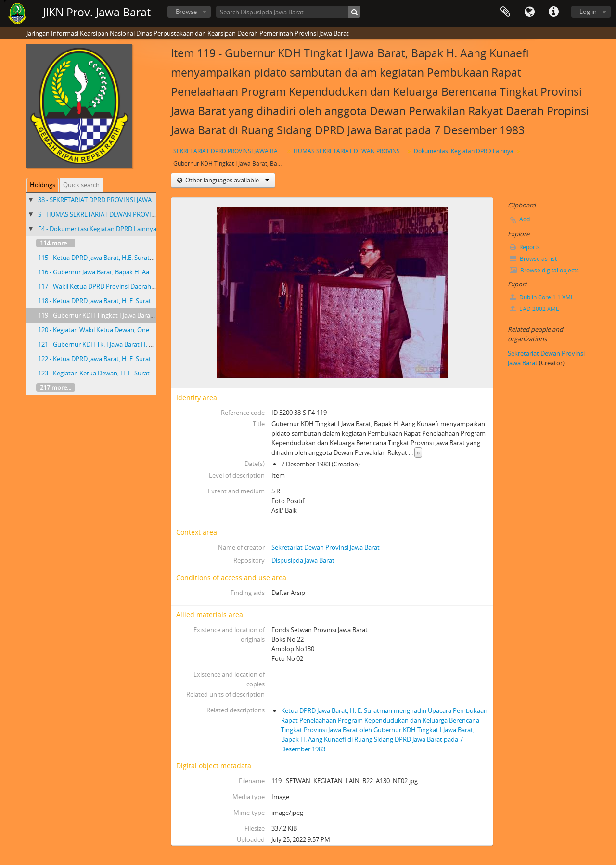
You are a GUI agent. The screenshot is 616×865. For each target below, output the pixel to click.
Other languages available (226, 180)
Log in (588, 12)
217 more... (56, 387)
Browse (186, 12)
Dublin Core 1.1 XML (542, 297)
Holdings (43, 185)
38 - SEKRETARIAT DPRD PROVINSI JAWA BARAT (105, 200)
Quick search (81, 185)
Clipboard (505, 12)
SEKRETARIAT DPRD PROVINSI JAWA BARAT (230, 151)
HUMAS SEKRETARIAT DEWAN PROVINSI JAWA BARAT (350, 151)
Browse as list (533, 259)
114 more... (56, 243)
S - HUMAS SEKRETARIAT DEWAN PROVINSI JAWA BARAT (118, 214)
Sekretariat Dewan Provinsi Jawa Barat (326, 547)
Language (529, 12)
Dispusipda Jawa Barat (303, 560)
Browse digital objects (544, 270)
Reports (525, 247)
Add (525, 219)
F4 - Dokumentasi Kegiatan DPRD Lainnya (97, 229)
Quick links (553, 12)
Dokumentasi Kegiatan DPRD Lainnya (464, 151)
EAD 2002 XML (534, 309)
